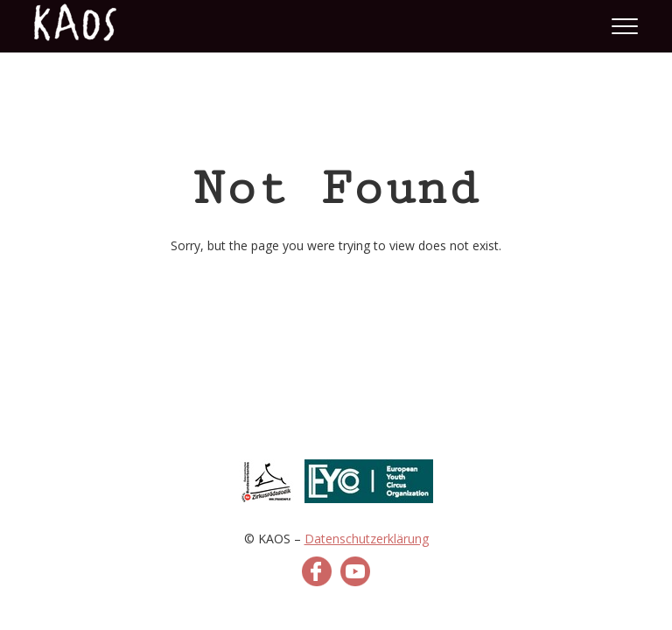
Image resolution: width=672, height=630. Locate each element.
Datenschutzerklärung (367, 539)
